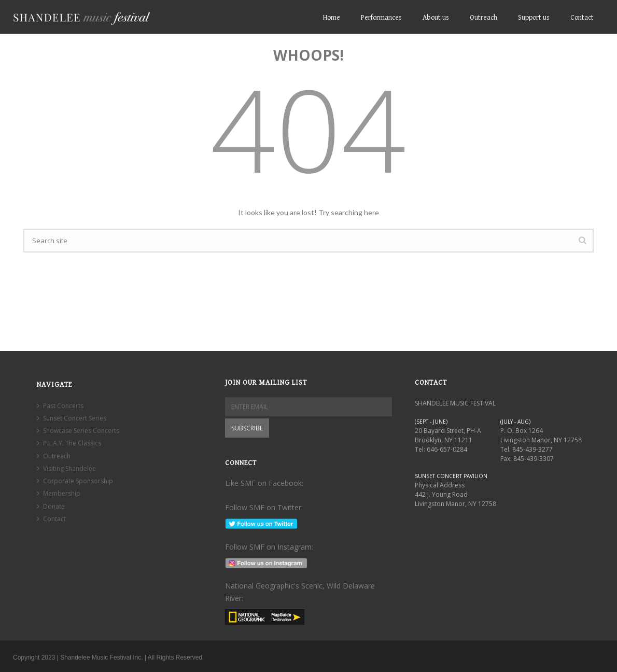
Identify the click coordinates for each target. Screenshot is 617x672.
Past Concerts (60, 406)
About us (436, 18)
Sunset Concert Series (72, 418)
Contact (582, 18)
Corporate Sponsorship (75, 481)
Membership (59, 493)
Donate (51, 506)
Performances (381, 18)
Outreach (483, 18)
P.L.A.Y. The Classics (69, 443)
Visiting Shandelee (66, 468)
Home (332, 18)
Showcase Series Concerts (78, 431)
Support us (534, 18)
